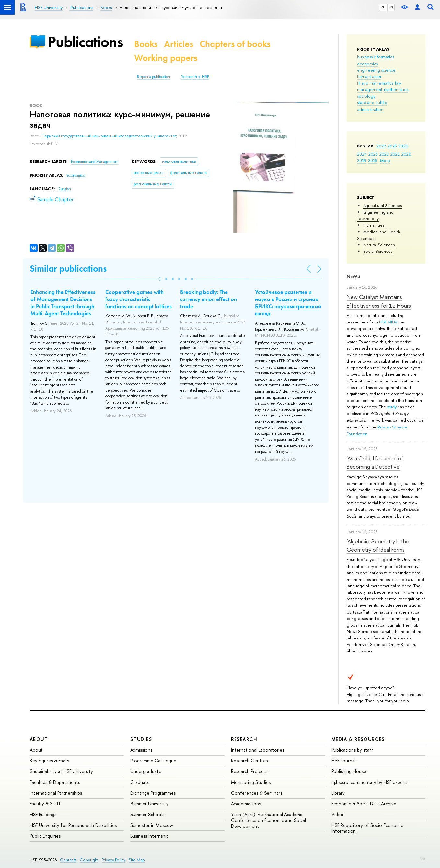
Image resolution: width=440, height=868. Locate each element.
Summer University (149, 804)
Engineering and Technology (375, 215)
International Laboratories (258, 750)
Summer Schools (147, 814)
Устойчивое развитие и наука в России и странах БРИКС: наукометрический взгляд (288, 303)
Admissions (141, 750)
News (353, 276)
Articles (179, 44)
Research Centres (249, 761)
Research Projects (249, 771)
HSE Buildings (43, 814)
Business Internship (150, 836)
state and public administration (372, 106)
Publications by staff (352, 750)
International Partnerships (56, 793)
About (39, 739)
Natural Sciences (379, 245)
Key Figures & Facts (49, 761)
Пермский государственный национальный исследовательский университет (109, 136)
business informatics (376, 57)
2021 (395, 154)
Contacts (68, 860)
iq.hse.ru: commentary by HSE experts (370, 782)
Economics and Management (95, 162)
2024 (362, 154)
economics (367, 64)
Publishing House (349, 771)
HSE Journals (344, 761)
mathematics (396, 89)
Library (338, 793)
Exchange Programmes (153, 793)
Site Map (137, 860)
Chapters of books (235, 44)
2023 (373, 154)
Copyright (89, 860)
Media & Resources (358, 739)
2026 (392, 146)
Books (146, 44)
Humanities (374, 225)
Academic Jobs (246, 804)
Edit (423, 859)
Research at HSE (195, 77)
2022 (384, 154)
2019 (362, 160)
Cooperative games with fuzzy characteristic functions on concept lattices (139, 299)
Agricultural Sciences (382, 205)
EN (391, 7)
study (392, 407)
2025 (403, 146)
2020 (406, 154)
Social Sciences (378, 251)
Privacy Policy (114, 860)
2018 (373, 160)
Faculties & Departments (55, 782)
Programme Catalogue (153, 761)
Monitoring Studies (251, 782)
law (398, 83)
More (385, 160)
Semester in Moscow (152, 825)
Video (337, 814)
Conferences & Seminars (257, 793)
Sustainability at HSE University (61, 771)
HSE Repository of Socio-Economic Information (367, 828)
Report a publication (154, 77)
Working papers (166, 58)
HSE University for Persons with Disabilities (73, 825)
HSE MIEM (389, 322)
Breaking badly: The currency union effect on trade (208, 299)
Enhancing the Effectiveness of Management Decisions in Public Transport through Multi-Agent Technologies (63, 303)
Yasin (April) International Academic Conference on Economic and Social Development (268, 820)
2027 (381, 146)
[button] (160, 279)
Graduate (140, 782)
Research (244, 739)
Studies (141, 739)
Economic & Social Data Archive (364, 804)
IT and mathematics (375, 83)
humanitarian (369, 76)
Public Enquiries (45, 836)
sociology (366, 96)
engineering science (376, 70)
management (370, 89)
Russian (65, 189)
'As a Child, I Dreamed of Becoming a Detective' (375, 462)
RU (383, 7)
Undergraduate (146, 771)
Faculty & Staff (45, 804)
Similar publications (68, 269)
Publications (85, 42)
